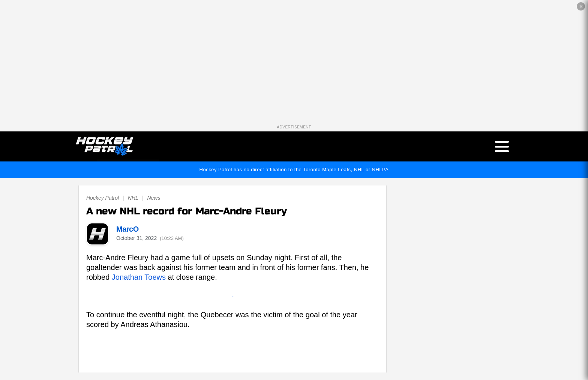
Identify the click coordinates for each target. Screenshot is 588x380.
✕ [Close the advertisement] (581, 7)
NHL (133, 198)
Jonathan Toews (139, 277)
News (154, 198)
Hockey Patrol (103, 198)
